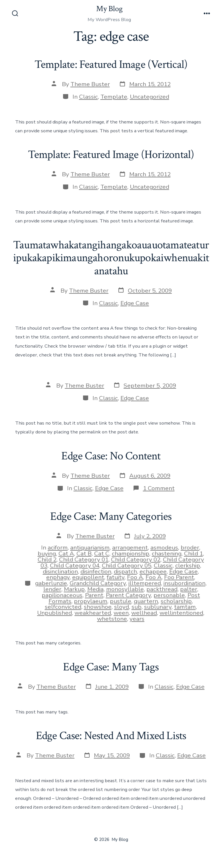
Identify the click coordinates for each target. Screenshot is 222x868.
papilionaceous (62, 595)
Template (114, 97)
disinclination (60, 571)
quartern (146, 601)
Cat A (66, 553)
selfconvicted (63, 607)
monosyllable (125, 589)
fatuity (116, 577)
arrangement (130, 547)
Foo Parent (179, 577)
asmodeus (164, 547)
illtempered (145, 583)
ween (121, 613)
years (137, 619)
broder (190, 547)
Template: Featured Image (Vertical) (111, 64)
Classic (88, 97)
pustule (121, 601)
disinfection (96, 571)
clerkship (188, 565)
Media (95, 589)
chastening (167, 553)
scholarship (176, 601)
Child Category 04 (75, 565)
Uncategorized (150, 97)
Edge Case (135, 303)
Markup (74, 589)
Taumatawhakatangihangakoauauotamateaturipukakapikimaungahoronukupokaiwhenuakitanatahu (111, 258)
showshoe (98, 607)
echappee (153, 571)
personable (169, 595)
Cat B (84, 553)
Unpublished (55, 613)
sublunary (158, 607)
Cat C (102, 553)
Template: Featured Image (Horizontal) (111, 155)
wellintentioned (181, 613)
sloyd (122, 607)
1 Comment (159, 488)
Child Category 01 (84, 559)
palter (189, 589)
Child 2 (47, 559)
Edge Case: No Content (111, 456)
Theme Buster (90, 84)
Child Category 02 (136, 559)
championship (131, 553)
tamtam (185, 607)
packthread (162, 589)
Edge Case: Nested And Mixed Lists (111, 736)
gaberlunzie (51, 583)
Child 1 (193, 553)
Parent (94, 595)
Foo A (135, 577)
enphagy (58, 577)
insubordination (184, 583)
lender (52, 589)
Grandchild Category (98, 583)
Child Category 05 (127, 565)
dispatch (125, 571)
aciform (58, 547)
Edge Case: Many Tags (111, 667)
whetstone (112, 619)
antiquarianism (90, 547)
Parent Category (128, 595)
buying (47, 553)
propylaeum (91, 601)
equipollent (88, 577)
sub (137, 607)
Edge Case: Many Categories (111, 516)
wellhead (144, 613)
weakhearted (93, 613)
